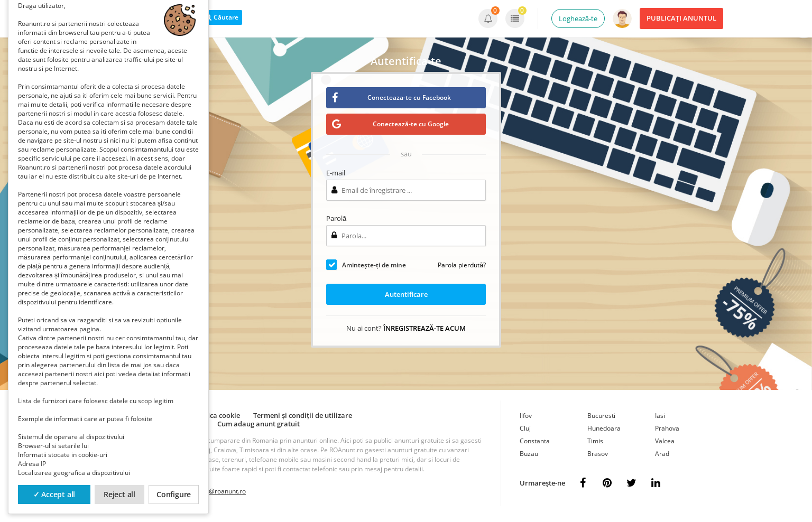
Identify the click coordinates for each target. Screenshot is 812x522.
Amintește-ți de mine (374, 265)
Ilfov (526, 416)
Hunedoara (604, 428)
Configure (174, 494)
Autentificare (406, 294)
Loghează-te (578, 18)
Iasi (660, 416)
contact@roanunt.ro (216, 491)
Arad (662, 454)
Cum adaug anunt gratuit (259, 424)
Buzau (529, 454)
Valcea (665, 441)
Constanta (535, 441)
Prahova (667, 428)
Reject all (119, 494)
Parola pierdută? (462, 265)
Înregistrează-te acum (425, 328)
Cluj (525, 428)
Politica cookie (216, 415)
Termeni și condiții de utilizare (303, 415)
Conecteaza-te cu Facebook (391, 97)
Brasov (598, 454)
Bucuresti (601, 416)
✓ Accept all (54, 494)
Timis (595, 441)
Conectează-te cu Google (390, 124)
